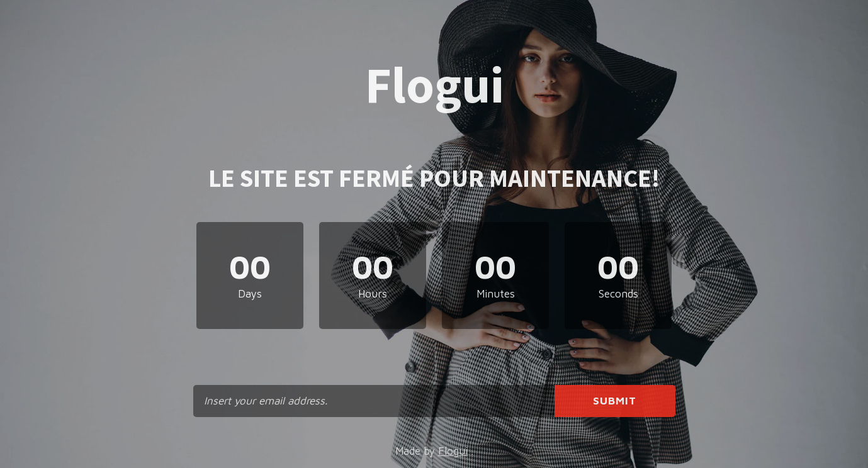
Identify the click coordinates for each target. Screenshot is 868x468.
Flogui (453, 451)
